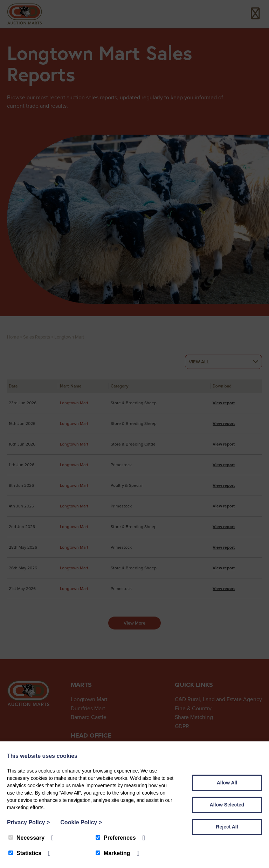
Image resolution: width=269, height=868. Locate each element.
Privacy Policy (28, 822)
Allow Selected (227, 805)
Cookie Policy (81, 822)
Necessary (26, 838)
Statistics (25, 853)
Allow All (227, 783)
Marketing (113, 853)
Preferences (116, 838)
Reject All (227, 827)
